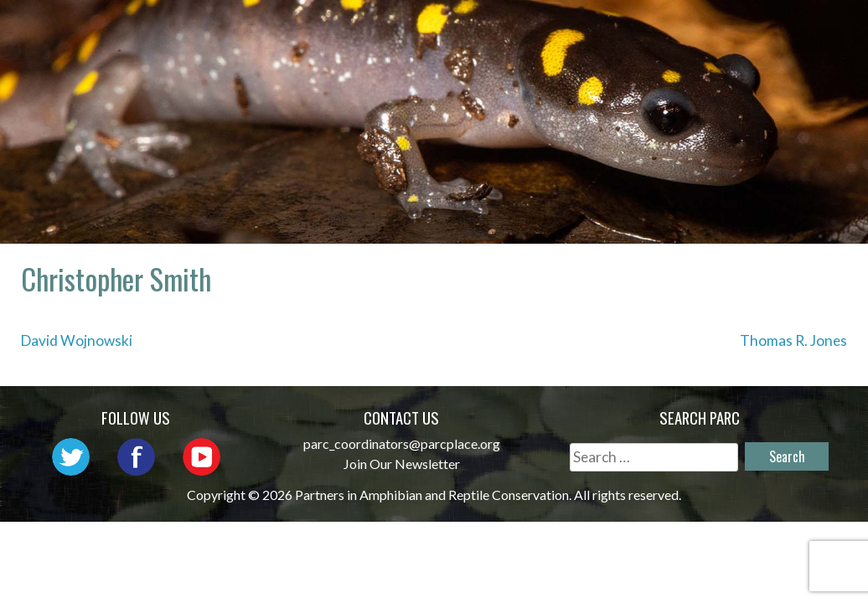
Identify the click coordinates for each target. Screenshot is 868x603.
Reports (698, 54)
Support (793, 54)
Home (350, 30)
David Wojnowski (77, 340)
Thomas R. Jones (793, 340)
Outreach (666, 30)
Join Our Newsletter (402, 464)
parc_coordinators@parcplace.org (402, 443)
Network (560, 30)
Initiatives (781, 30)
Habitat (604, 54)
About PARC (447, 30)
